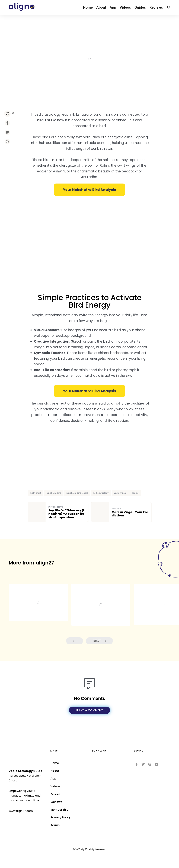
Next (99, 641)
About (101, 7)
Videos (125, 7)
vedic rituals (120, 493)
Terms (55, 825)
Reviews (156, 7)
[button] (89, 190)
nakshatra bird (54, 493)
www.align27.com (21, 811)
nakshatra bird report (77, 493)
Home (88, 7)
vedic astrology (101, 493)
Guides (140, 7)
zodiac (135, 493)
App (113, 7)
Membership (59, 810)
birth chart (36, 493)
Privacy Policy (61, 817)
